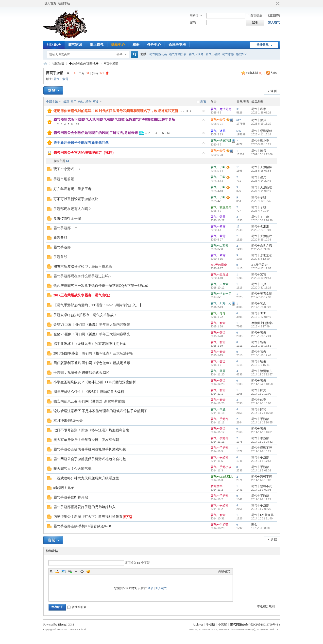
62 (78, 124)
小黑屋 (222, 625)
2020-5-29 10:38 (261, 240)
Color (57, 571)
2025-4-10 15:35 (261, 201)
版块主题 (59, 161)
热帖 (81, 102)
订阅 (274, 73)
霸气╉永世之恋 (262, 246)
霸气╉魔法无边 (221, 109)
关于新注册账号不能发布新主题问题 (81, 143)
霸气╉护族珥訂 (221, 141)
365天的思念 (219, 265)
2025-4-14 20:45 (261, 181)
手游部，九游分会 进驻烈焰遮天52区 (82, 373)
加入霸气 (274, 22)
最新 (66, 102)
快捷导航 (263, 45)
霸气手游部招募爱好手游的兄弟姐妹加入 (85, 507)
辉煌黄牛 (217, 486)
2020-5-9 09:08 (261, 249)
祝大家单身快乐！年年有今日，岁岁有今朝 (86, 440)
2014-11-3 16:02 (261, 480)
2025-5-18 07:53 (261, 171)
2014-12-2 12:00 (261, 394)
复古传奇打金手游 (67, 218)
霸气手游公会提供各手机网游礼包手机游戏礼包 (90, 449)
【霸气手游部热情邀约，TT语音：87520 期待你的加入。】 (98, 305)
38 (238, 109)
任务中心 (154, 45)
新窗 (203, 101)
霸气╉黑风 (259, 120)
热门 (74, 102)
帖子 (119, 55)
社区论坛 (54, 45)
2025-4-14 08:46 (261, 191)
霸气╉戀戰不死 (262, 448)
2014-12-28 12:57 (262, 374)
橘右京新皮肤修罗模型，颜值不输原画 (83, 266)
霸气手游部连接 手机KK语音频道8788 (82, 526)
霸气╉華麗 (218, 371)
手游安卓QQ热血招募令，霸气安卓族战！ (85, 315)
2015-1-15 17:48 (261, 355)
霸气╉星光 (259, 177)
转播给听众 (77, 607)
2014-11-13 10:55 (262, 422)
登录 (150, 588)
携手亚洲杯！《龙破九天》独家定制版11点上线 (90, 344)
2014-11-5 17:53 (261, 461)
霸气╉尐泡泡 (260, 226)
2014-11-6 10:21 (261, 451)
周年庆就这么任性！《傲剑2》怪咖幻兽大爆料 (89, 392)
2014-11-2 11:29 (261, 499)
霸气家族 (228, 54)
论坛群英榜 (177, 45)
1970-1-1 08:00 (261, 528)
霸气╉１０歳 (260, 217)
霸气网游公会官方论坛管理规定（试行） (85, 153)
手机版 (211, 625)
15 (238, 167)
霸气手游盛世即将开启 (71, 497)
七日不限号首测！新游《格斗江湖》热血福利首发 (91, 430)
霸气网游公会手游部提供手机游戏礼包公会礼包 (90, 459)
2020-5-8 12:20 (261, 259)
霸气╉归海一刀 (221, 303)
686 (239, 131)
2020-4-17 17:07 (261, 268)
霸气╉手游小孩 (221, 467)
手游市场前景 (64, 179)
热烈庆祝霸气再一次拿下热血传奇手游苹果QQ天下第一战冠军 (101, 286)
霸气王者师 (213, 54)
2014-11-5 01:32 (261, 470)
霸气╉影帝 (218, 120)
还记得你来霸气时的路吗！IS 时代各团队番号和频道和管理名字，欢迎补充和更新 (116, 111)
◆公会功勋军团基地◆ (84, 64)
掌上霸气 (97, 45)
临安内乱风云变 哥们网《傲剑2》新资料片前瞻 (89, 401)
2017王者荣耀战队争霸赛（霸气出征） (83, 295)
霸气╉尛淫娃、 (221, 274)
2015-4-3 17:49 (261, 326)
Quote (76, 571)
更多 (96, 102)
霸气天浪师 (196, 54)
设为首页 (50, 3)
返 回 (274, 91)
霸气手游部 (62, 228)
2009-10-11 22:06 (262, 154)
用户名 (194, 16)
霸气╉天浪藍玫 (262, 187)
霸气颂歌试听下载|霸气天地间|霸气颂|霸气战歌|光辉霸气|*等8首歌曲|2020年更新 (114, 120)
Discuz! (63, 625)
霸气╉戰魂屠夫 (221, 207)
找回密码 (274, 16)
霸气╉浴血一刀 (221, 294)
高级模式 (224, 571)
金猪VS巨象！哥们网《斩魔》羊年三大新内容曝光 (92, 325)
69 (169, 133)
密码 (193, 22)
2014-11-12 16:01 (262, 432)
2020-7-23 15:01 (261, 230)
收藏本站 (64, 3)
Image (64, 571)
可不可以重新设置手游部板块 (76, 199)
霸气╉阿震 (259, 151)
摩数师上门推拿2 (262, 323)
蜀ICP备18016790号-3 (264, 625)
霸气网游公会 (158, 54)
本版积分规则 (266, 606)
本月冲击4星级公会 (68, 421)
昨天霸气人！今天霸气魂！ (74, 469)
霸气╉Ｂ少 (259, 284)
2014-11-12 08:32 (262, 442)
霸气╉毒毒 (218, 313)
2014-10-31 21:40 (262, 518)
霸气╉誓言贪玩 (262, 294)
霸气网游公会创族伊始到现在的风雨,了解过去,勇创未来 (96, 133)
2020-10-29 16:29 (262, 220)
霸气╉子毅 (218, 167)
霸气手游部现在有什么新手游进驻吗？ (83, 276)
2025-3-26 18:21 (261, 144)
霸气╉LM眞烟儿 (222, 477)
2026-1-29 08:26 (261, 113)
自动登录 (254, 16)
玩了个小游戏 (64, 169)
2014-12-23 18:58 (262, 384)
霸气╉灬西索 (220, 246)
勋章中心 (118, 45)
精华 (88, 102)
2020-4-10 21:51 (261, 278)
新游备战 (60, 238)
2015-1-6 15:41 (261, 365)
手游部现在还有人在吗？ (72, 209)
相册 (136, 45)
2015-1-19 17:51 (261, 346)
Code (82, 571)
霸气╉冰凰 (218, 131)
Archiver (198, 625)
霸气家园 (75, 45)
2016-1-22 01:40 (261, 317)
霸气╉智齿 (218, 323)
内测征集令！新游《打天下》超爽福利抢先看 (88, 517)
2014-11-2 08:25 (261, 509)
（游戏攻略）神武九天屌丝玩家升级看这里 (86, 478)
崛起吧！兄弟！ (66, 488)
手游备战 (60, 257)
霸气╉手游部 (220, 419)
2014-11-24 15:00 (262, 413)
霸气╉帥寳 (259, 390)
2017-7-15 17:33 (261, 297)
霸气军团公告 (178, 54)
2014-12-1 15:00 (261, 403)
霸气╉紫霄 (61, 79)
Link (70, 571)
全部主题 (52, 102)
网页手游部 (111, 64)
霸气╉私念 (259, 109)
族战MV (241, 54)
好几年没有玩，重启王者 (72, 189)
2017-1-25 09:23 (261, 307)
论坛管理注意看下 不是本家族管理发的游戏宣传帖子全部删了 (101, 411)
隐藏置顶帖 (204, 111)
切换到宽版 (277, 3)
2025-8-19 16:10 (261, 124)
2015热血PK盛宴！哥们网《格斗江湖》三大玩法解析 (94, 353)
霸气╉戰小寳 (260, 141)
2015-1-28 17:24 (261, 336)
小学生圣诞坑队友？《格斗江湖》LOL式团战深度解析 (95, 382)
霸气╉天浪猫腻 (262, 167)
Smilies (88, 571)
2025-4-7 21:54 (261, 211)
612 (239, 120)
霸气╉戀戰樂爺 (262, 131)
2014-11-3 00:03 (261, 490)
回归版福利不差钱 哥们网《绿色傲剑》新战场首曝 (92, 363)
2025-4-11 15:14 (261, 134)
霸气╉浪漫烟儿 (262, 371)
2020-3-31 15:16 (261, 288)
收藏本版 (254, 73)
